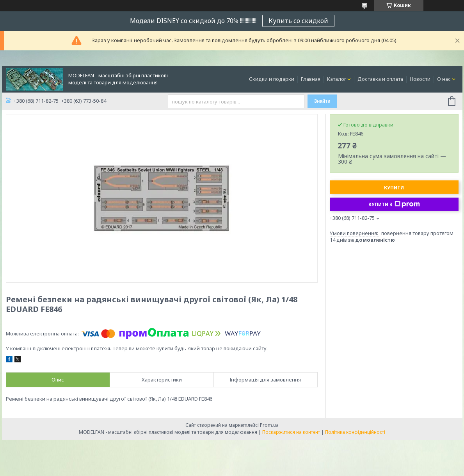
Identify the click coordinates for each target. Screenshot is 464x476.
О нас (444, 79)
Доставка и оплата (380, 79)
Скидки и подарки (272, 79)
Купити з (394, 204)
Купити (394, 188)
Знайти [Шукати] (322, 101)
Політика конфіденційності (355, 432)
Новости (420, 79)
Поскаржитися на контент (291, 432)
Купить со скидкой (298, 21)
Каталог (337, 79)
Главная (311, 79)
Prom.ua (269, 425)
